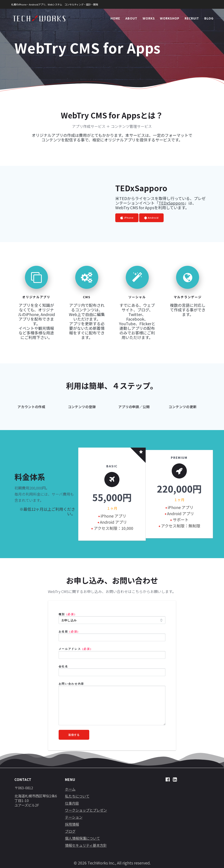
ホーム (70, 789)
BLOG (209, 18)
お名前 (69, 631)
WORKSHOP (170, 18)
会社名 (63, 666)
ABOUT (131, 18)
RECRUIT (192, 18)
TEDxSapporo (171, 203)
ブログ (70, 831)
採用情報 (72, 824)
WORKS (149, 18)
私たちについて (77, 796)
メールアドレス (75, 649)
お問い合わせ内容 (71, 684)
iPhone (127, 218)
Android (151, 218)
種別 (67, 614)
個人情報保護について (82, 838)
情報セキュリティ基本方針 (86, 845)
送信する (74, 735)
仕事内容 (72, 803)
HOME (115, 18)
